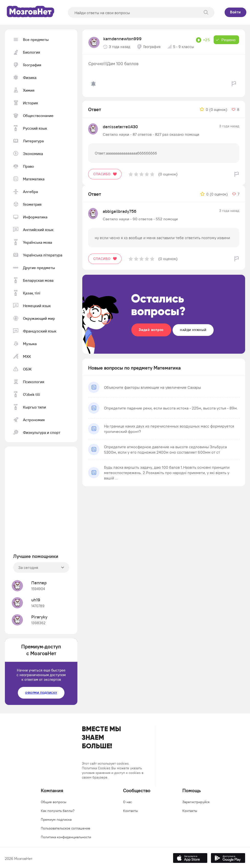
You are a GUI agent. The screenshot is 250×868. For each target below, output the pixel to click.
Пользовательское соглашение (66, 828)
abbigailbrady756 (120, 211)
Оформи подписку (41, 693)
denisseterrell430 (120, 127)
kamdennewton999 (122, 39)
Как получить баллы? (58, 811)
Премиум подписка (56, 819)
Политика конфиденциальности (66, 837)
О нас (127, 802)
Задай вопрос (151, 330)
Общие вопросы (54, 802)
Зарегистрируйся (196, 802)
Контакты (130, 811)
